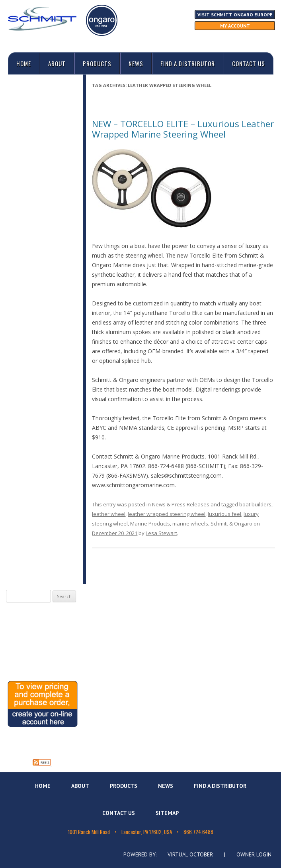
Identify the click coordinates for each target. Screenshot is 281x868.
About (57, 63)
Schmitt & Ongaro (231, 524)
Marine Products (150, 524)
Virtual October (190, 854)
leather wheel (109, 514)
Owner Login (254, 854)
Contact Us (249, 63)
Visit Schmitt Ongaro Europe (235, 15)
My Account (235, 26)
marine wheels (190, 524)
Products (97, 63)
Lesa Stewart (161, 533)
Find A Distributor (188, 63)
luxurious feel (224, 514)
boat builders (255, 504)
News (136, 63)
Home (24, 63)
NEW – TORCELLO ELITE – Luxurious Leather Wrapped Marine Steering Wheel (183, 129)
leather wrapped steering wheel (167, 514)
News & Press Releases (181, 504)
